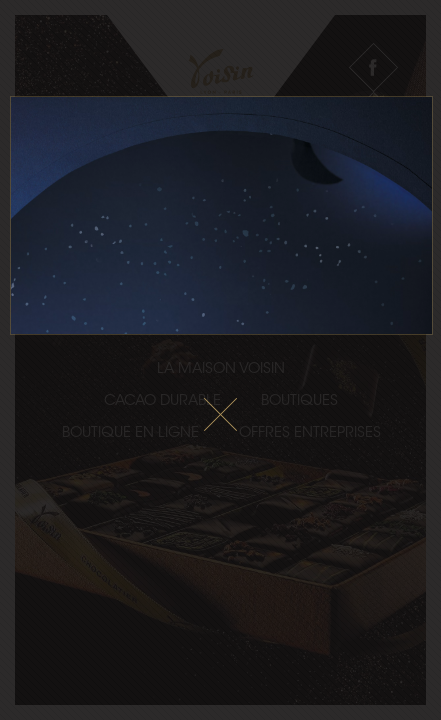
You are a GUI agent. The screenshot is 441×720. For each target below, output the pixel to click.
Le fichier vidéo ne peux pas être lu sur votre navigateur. (221, 215)
